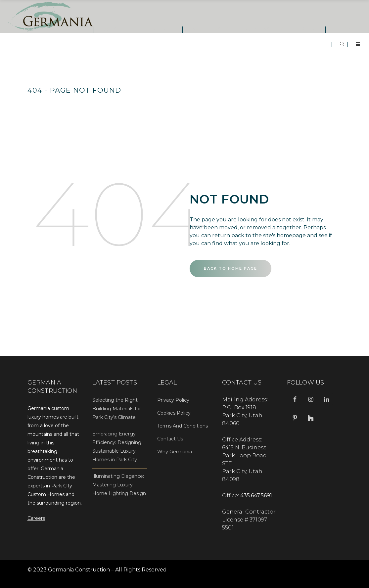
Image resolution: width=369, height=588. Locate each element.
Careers (36, 518)
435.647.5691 (256, 496)
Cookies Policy (174, 413)
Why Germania (175, 452)
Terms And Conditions (183, 426)
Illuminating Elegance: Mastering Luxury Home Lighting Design (119, 485)
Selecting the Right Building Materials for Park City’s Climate (117, 409)
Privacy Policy (173, 400)
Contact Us (170, 439)
